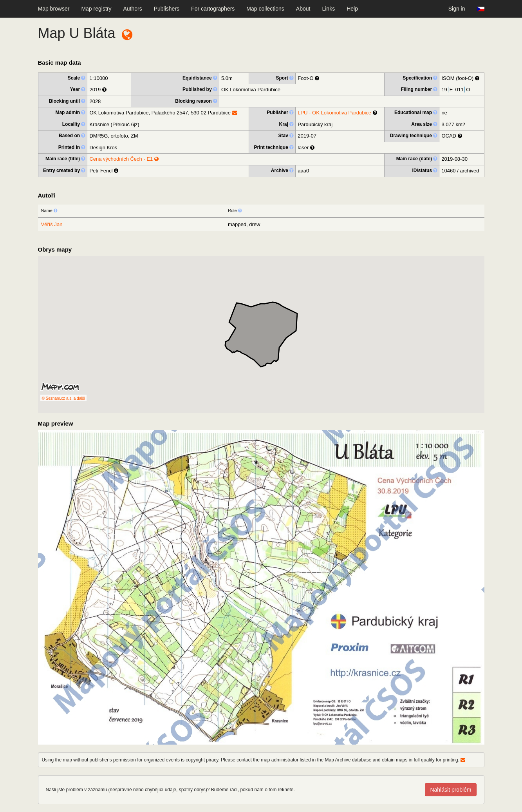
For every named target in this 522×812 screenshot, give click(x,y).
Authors (132, 9)
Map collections (265, 9)
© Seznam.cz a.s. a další (64, 398)
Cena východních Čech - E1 (124, 159)
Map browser (54, 9)
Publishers (167, 9)
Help (352, 9)
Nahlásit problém (451, 790)
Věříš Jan (52, 224)
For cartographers (213, 9)
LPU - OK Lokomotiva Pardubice (334, 113)
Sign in (457, 9)
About (303, 9)
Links (328, 9)
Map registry (96, 9)
